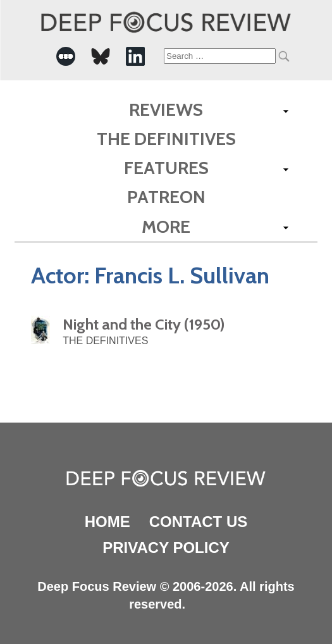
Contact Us (199, 522)
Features (166, 168)
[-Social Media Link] (66, 56)
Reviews (166, 109)
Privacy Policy (166, 548)
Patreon (166, 197)
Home (108, 522)
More (166, 226)
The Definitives (166, 139)
